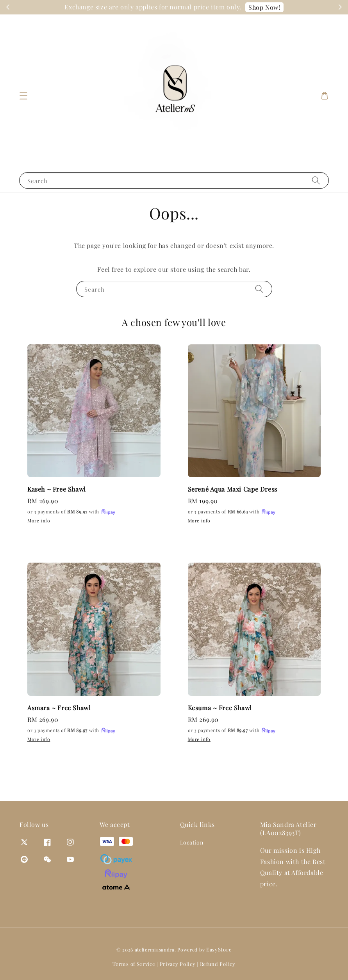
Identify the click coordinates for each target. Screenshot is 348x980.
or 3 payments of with (72, 512)
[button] (23, 96)
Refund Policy (218, 964)
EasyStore (219, 949)
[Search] (316, 180)
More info (39, 520)
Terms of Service (134, 964)
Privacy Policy (178, 964)
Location (192, 843)
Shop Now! (285, 7)
